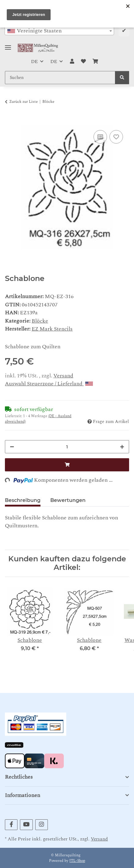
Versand (63, 376)
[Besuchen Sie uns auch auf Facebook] (11, 825)
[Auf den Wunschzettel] (116, 137)
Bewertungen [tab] (68, 500)
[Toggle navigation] (8, 45)
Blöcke (40, 321)
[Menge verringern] (12, 447)
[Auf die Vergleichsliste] (100, 137)
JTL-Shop (77, 861)
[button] (72, 62)
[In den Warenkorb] (10, 121)
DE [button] (34, 62)
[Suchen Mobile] (60, 78)
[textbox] (59, 31)
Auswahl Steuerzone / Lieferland (49, 384)
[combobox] (59, 31)
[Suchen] (122, 78)
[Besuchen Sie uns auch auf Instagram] (42, 825)
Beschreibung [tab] (23, 500)
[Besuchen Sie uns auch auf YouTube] (26, 825)
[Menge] (67, 447)
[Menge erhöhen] (122, 447)
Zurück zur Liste (23, 102)
